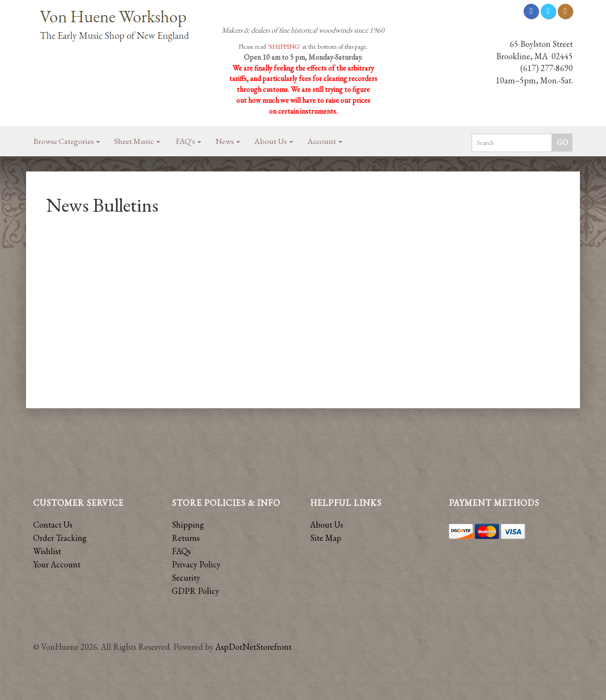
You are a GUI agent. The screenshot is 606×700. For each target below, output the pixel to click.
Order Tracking (60, 538)
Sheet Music (137, 141)
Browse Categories (67, 141)
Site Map (326, 538)
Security (186, 578)
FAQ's (189, 141)
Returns (186, 538)
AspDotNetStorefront (254, 647)
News (228, 141)
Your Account (57, 564)
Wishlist (47, 551)
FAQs (181, 551)
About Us (274, 141)
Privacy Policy (196, 564)
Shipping (188, 525)
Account (325, 141)
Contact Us (53, 525)
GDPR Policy (196, 591)
